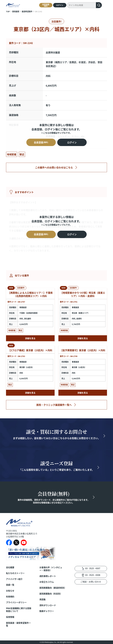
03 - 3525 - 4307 (93, 568)
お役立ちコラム (47, 582)
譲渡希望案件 (27, 11)
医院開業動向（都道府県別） (53, 588)
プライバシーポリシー (16, 602)
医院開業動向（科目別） (51, 594)
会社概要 (10, 567)
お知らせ (10, 591)
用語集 (43, 599)
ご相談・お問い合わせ (91, 582)
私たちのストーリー (15, 573)
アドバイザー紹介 (14, 579)
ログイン (60, 5)
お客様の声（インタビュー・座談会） (51, 569)
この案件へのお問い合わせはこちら (54, 167)
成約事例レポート (48, 576)
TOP (8, 11)
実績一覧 (10, 585)
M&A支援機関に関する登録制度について (19, 610)
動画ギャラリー (47, 611)
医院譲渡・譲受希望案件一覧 (18, 624)
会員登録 (46, 5)
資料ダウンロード (48, 605)
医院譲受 (16, 11)
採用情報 (10, 617)
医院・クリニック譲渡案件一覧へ (54, 405)
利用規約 (10, 597)
